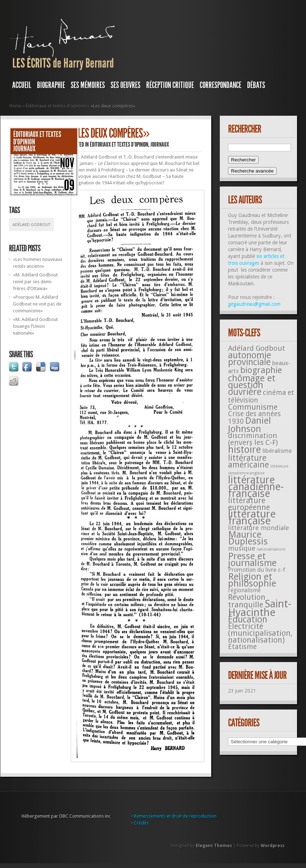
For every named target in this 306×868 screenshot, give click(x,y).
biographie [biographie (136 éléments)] (261, 370)
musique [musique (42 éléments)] (242, 548)
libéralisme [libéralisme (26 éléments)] (277, 451)
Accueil (22, 85)
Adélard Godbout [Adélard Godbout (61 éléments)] (257, 348)
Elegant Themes (214, 846)
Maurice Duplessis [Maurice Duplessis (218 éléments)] (248, 538)
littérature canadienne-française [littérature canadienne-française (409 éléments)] (256, 487)
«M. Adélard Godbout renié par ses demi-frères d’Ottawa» (35, 282)
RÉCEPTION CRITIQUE (170, 85)
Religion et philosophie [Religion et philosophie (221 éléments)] (252, 580)
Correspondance (221, 85)
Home (15, 106)
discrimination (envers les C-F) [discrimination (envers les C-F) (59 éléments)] (253, 439)
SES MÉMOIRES (88, 85)
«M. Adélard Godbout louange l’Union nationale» (35, 326)
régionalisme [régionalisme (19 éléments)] (244, 590)
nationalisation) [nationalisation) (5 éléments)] (271, 549)
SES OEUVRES (126, 85)
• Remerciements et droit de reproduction (174, 816)
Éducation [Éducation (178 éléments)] (248, 619)
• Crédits (140, 823)
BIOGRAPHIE (51, 85)
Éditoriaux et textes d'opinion (56, 106)
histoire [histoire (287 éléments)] (245, 449)
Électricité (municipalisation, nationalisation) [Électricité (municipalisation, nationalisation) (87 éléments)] (260, 633)
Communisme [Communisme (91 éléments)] (253, 407)
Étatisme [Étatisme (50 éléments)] (242, 647)
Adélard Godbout (31, 225)
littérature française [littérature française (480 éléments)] (252, 517)
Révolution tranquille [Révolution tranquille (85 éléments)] (247, 601)
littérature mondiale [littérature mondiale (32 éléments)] (259, 528)
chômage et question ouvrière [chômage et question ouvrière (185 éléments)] (252, 385)
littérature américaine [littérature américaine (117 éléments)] (249, 461)
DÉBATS (256, 85)
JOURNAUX (24, 149)
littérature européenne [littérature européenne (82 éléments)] (249, 504)
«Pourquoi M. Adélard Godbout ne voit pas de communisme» (37, 304)
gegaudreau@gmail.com (254, 304)
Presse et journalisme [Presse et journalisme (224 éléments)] (252, 559)
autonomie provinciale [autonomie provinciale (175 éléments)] (250, 359)
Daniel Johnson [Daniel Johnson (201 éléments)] (250, 425)
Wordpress (273, 846)
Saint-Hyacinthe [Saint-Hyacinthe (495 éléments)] (260, 608)
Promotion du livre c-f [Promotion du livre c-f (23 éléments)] (257, 570)
